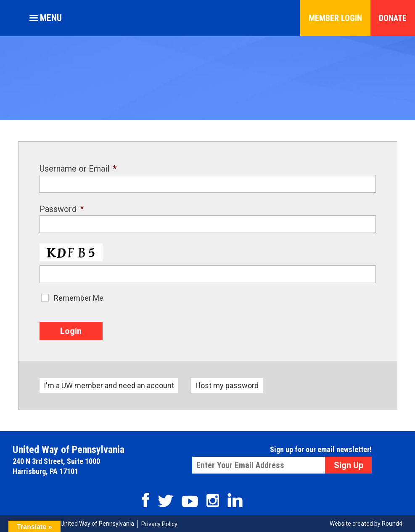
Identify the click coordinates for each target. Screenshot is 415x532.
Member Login (335, 18)
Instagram (213, 500)
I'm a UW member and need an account (109, 385)
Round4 (392, 524)
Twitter (165, 501)
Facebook (145, 500)
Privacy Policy (159, 524)
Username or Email (78, 169)
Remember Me (79, 298)
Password (62, 209)
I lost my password (227, 385)
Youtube (190, 501)
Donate (393, 18)
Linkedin (235, 500)
